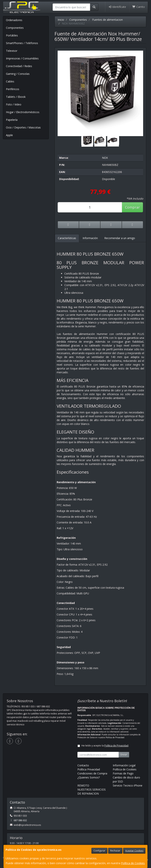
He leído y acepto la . (105, 746)
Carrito (139, 7)
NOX (105, 158)
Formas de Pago (123, 773)
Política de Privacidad (115, 737)
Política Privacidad (89, 769)
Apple (9, 135)
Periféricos (13, 89)
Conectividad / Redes (19, 66)
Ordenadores (14, 20)
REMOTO (83, 785)
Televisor (12, 51)
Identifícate (117, 7)
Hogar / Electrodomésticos (23, 112)
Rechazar (115, 851)
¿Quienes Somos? (89, 777)
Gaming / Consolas (18, 74)
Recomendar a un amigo (120, 238)
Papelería (12, 120)
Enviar (124, 755)
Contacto (83, 765)
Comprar (132, 207)
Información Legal (124, 765)
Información (90, 238)
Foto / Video (14, 104)
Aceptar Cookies (134, 851)
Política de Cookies (133, 863)
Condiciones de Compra (92, 773)
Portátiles (12, 35)
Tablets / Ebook (16, 97)
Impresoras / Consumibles (22, 58)
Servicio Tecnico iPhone (128, 785)
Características (67, 238)
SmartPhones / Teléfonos (22, 43)
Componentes (15, 28)
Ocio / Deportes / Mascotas (23, 127)
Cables (10, 81)
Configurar (99, 851)
